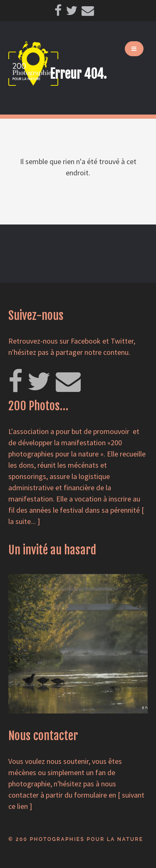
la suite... (22, 521)
